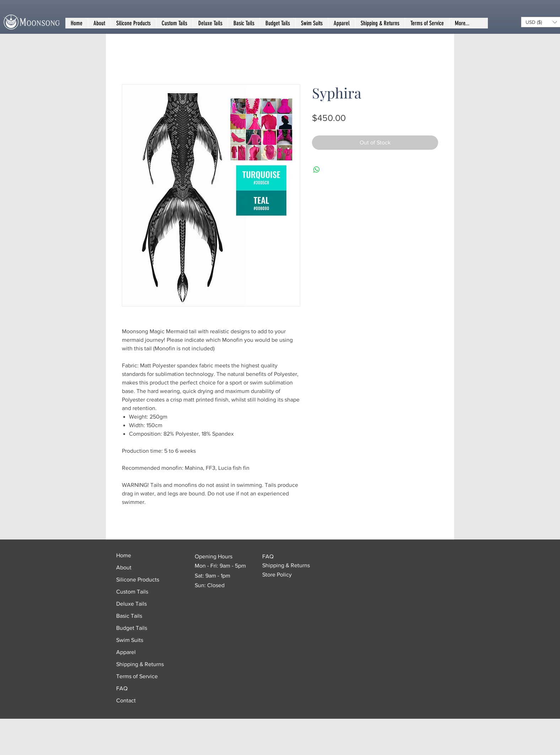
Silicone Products (138, 579)
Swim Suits (130, 640)
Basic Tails (129, 616)
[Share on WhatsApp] (317, 170)
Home (124, 555)
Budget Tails (132, 628)
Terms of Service (137, 676)
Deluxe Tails (131, 604)
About (124, 567)
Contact (126, 700)
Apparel (126, 652)
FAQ (122, 688)
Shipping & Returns (140, 664)
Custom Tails (132, 592)
